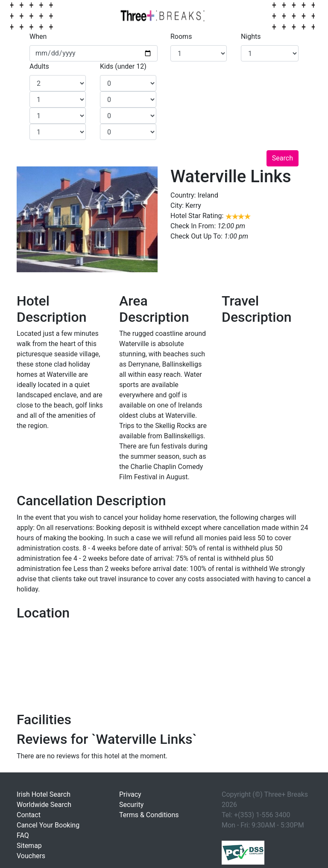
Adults (39, 66)
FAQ (23, 835)
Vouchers (31, 856)
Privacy (130, 794)
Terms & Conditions (149, 815)
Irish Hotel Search (44, 794)
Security (131, 805)
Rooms (181, 36)
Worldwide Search (44, 805)
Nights (251, 36)
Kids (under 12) (123, 66)
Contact (29, 815)
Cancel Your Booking (48, 825)
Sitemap (29, 846)
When (38, 36)
